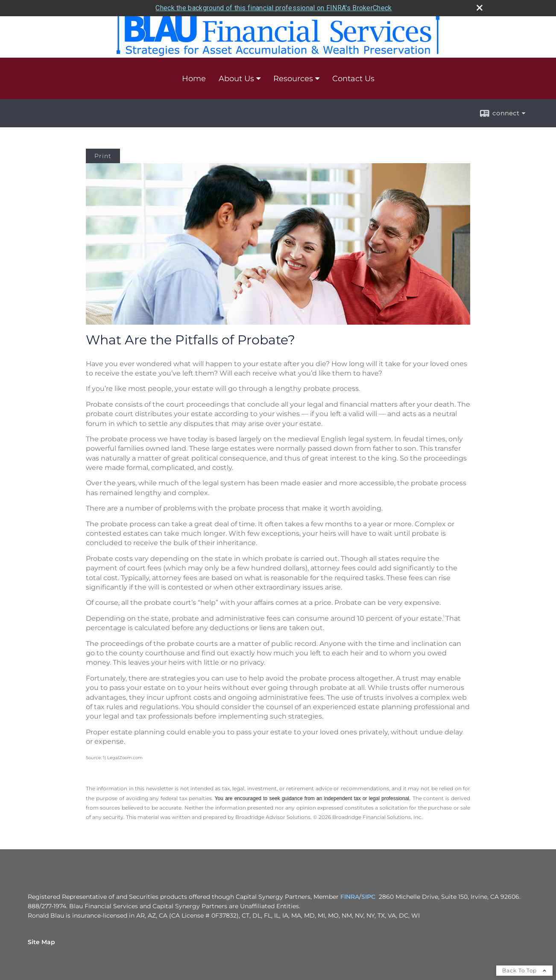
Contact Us (353, 79)
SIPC (368, 897)
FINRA (350, 897)
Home (194, 79)
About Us (236, 79)
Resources (293, 79)
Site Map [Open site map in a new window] (41, 942)
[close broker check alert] (480, 8)
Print (103, 156)
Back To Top (524, 970)
